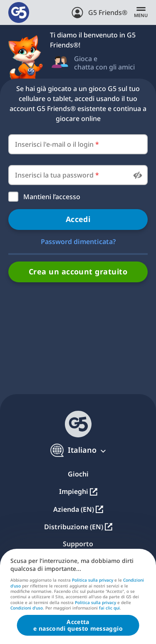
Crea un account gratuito (78, 271)
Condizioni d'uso (27, 608)
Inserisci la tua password (57, 175)
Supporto (78, 544)
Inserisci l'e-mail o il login (57, 144)
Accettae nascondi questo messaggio (78, 625)
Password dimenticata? (78, 242)
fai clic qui (109, 608)
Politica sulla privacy (93, 580)
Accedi (78, 219)
